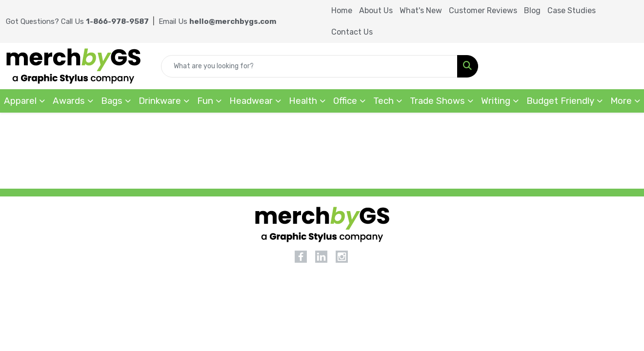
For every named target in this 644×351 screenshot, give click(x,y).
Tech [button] (383, 101)
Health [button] (303, 101)
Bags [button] (112, 101)
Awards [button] (69, 101)
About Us (376, 10)
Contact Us (352, 32)
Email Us (217, 21)
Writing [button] (496, 101)
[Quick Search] (309, 66)
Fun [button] (205, 101)
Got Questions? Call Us (77, 21)
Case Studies (572, 10)
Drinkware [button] (160, 101)
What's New (421, 10)
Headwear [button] (251, 101)
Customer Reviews (483, 10)
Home (342, 10)
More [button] (621, 101)
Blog (532, 10)
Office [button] (345, 101)
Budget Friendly (560, 101)
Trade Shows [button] (437, 101)
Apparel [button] (20, 101)
